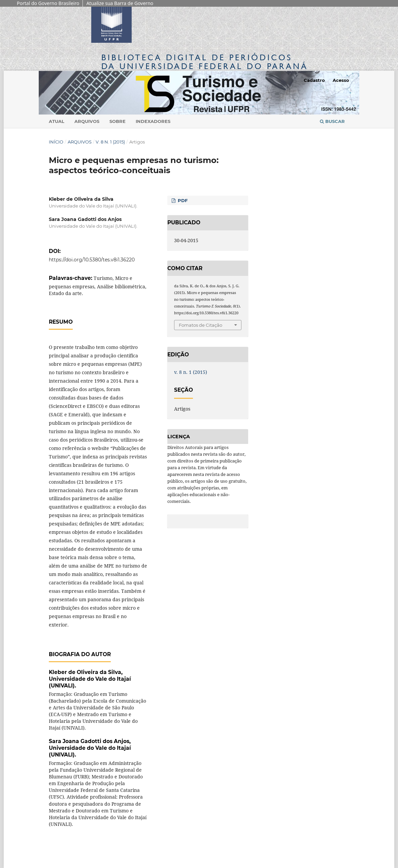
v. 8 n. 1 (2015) (110, 142)
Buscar (332, 121)
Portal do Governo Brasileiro (48, 3)
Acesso (341, 80)
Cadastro (314, 80)
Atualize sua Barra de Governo (120, 3)
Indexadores (153, 121)
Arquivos (87, 121)
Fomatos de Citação (201, 325)
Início (56, 142)
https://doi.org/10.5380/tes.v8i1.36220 (92, 260)
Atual (57, 121)
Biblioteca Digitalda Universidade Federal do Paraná (205, 62)
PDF (182, 200)
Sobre (118, 121)
